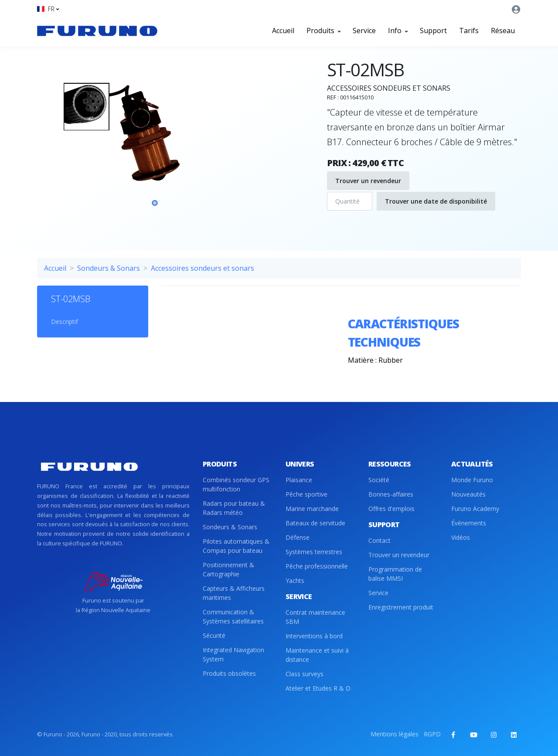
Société (379, 480)
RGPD (432, 734)
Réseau (503, 31)
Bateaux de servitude (315, 523)
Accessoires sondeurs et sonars (202, 268)
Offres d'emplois (391, 509)
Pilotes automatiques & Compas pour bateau (236, 546)
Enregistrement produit (401, 607)
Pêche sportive (306, 494)
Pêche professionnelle (317, 566)
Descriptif (65, 322)
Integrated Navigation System (233, 654)
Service (364, 31)
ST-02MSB (71, 299)
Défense (298, 537)
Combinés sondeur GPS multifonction (236, 484)
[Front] (97, 31)
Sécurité (214, 635)
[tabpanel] (155, 143)
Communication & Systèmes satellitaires (233, 616)
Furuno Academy (475, 509)
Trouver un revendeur (368, 181)
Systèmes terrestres (314, 552)
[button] (48, 9)
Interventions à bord (314, 636)
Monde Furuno (472, 480)
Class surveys (305, 674)
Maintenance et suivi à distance (317, 655)
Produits (323, 31)
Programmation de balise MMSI (395, 574)
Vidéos (461, 537)
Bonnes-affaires (391, 494)
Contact (379, 540)
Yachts (295, 581)
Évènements (469, 523)
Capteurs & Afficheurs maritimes (234, 593)
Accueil (283, 31)
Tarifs (469, 31)
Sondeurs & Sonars (109, 268)
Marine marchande (312, 509)
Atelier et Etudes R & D (318, 688)
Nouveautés (468, 494)
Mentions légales (395, 734)
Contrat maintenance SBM (315, 617)
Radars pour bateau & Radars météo (234, 508)
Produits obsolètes (229, 673)
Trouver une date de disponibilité (436, 201)
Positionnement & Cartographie (228, 569)
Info (398, 31)
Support (433, 31)
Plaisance (299, 480)
